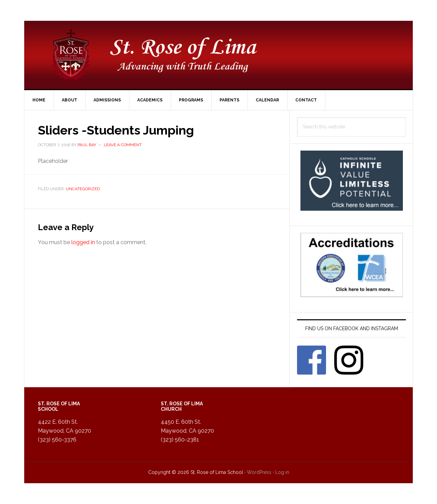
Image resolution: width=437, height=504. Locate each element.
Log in (282, 472)
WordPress (259, 472)
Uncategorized (83, 189)
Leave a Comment (123, 145)
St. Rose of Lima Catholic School (218, 55)
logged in (83, 242)
